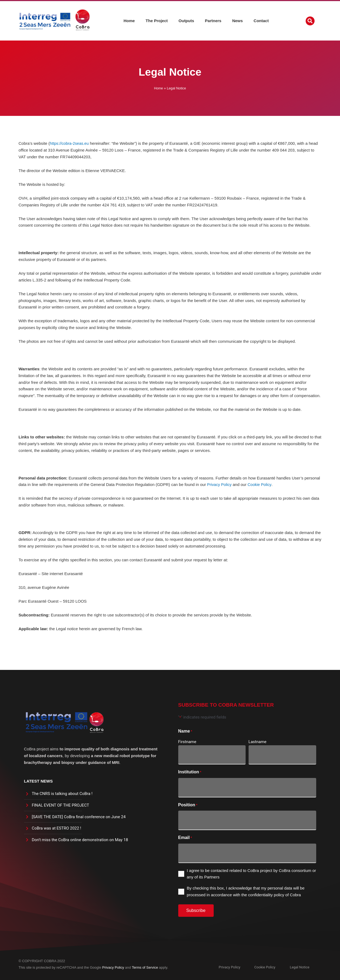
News (237, 20)
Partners (213, 20)
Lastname (258, 742)
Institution (190, 772)
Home (129, 20)
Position (188, 805)
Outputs (186, 20)
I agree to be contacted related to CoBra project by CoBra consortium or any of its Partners (252, 874)
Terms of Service (145, 967)
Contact (261, 20)
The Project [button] (157, 20)
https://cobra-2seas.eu (70, 143)
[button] (310, 20)
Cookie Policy (260, 484)
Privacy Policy (220, 484)
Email (185, 838)
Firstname (187, 742)
